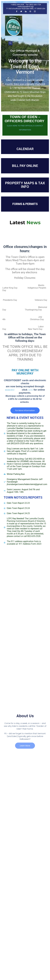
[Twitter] (21, 12)
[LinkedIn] (26, 12)
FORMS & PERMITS (25, 204)
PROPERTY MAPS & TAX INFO (25, 185)
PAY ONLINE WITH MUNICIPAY (25, 372)
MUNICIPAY (10, 390)
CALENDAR (25, 149)
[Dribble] (30, 12)
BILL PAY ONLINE (25, 166)
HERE (31, 390)
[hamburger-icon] (20, 39)
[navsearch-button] (10, 43)
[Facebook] (17, 12)
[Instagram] (35, 12)
